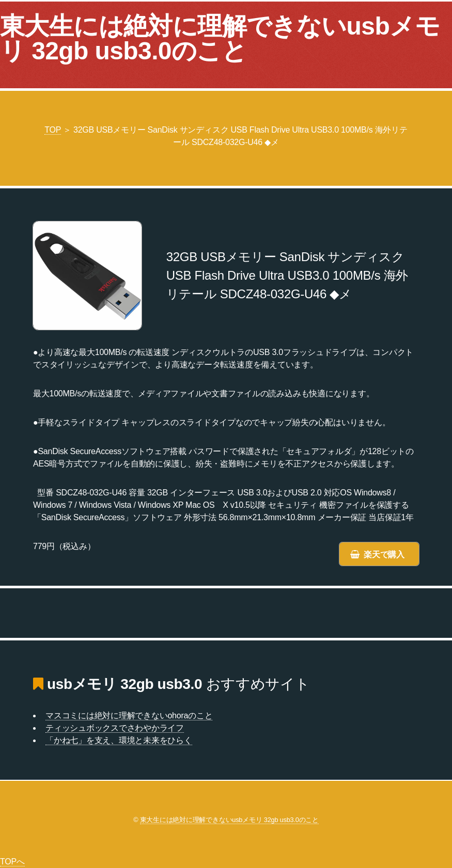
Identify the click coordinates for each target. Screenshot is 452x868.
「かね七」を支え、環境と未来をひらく (119, 740)
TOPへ (12, 862)
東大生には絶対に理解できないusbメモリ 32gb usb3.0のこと (220, 38)
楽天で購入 (384, 554)
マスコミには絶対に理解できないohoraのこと (129, 716)
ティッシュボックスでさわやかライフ (115, 728)
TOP (53, 130)
